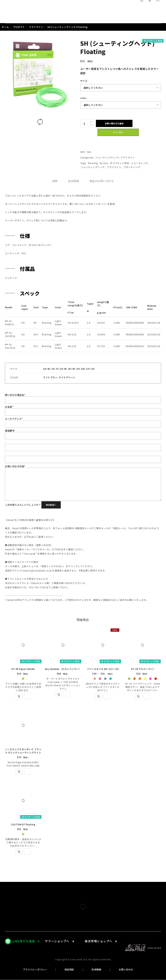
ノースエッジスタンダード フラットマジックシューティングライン (23, 751)
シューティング (140, 163)
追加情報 (73, 181)
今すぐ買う (118, 132)
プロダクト (19, 27)
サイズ (84, 81)
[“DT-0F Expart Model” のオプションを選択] (19, 696)
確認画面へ (51, 505)
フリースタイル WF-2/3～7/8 (103, 669)
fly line (104, 163)
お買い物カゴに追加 (114, 123)
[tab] (55, 181)
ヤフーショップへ (57, 941)
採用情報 (96, 970)
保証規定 (69, 970)
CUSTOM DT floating (23, 825)
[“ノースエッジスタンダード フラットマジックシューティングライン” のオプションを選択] (19, 772)
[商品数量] (84, 123)
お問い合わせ (126, 970)
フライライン (36, 27)
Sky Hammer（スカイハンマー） (63, 669)
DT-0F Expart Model (23, 669)
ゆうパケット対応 (119, 163)
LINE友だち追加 (24, 941)
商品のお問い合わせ (102, 181)
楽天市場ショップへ (98, 941)
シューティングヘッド (107, 157)
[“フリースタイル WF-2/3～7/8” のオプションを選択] (99, 696)
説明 (55, 181)
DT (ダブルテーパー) (143, 669)
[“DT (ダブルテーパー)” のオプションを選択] (139, 696)
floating (93, 163)
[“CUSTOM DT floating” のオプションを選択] (19, 852)
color (83, 98)
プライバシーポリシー (35, 970)
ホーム (5, 27)
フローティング (132, 167)
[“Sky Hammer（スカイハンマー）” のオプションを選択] (59, 694)
